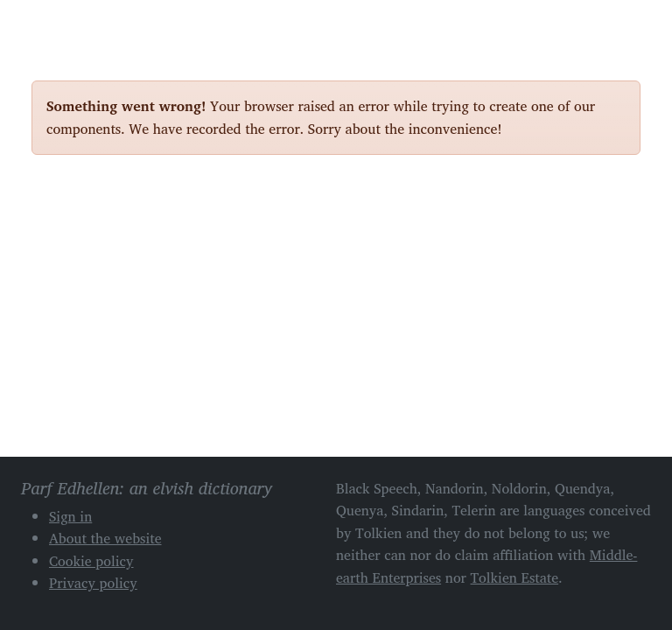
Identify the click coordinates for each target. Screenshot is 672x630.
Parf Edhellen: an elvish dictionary (93, 25)
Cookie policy (91, 561)
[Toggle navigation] (620, 24)
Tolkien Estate (515, 577)
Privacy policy (93, 583)
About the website (105, 538)
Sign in (70, 516)
